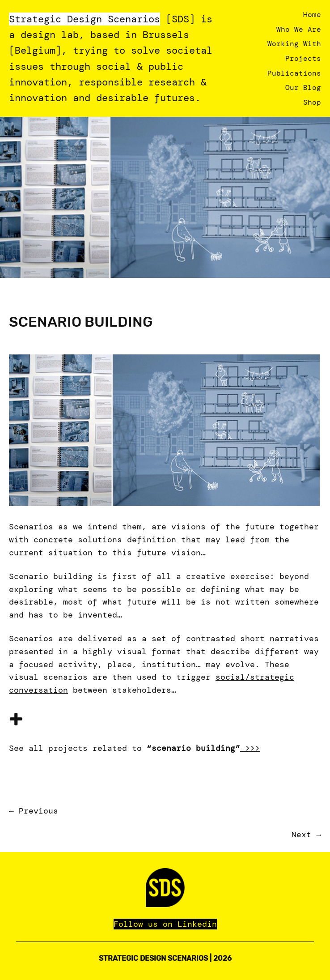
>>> (250, 748)
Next (301, 835)
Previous (38, 811)
